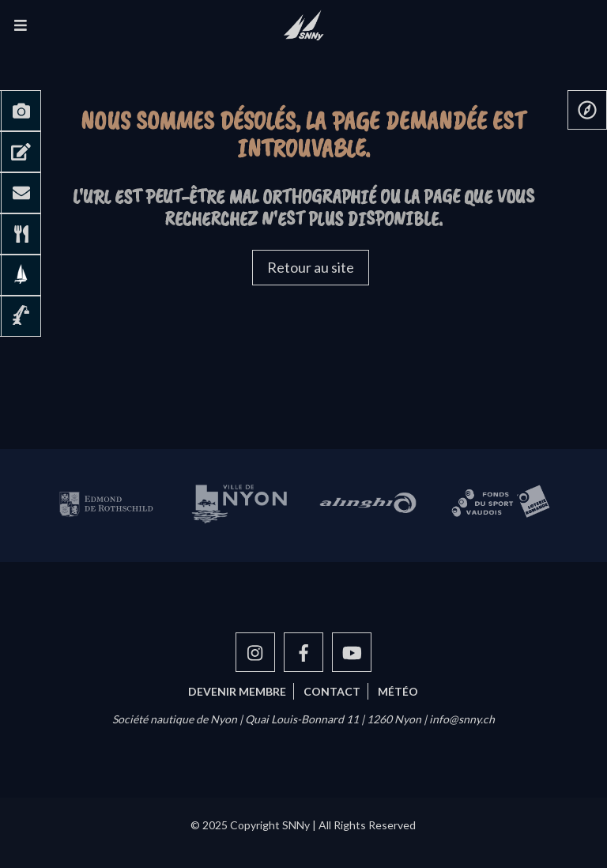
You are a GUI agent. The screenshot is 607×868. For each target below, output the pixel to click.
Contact (332, 691)
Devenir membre (237, 691)
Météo (398, 691)
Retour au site (311, 267)
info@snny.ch (462, 719)
